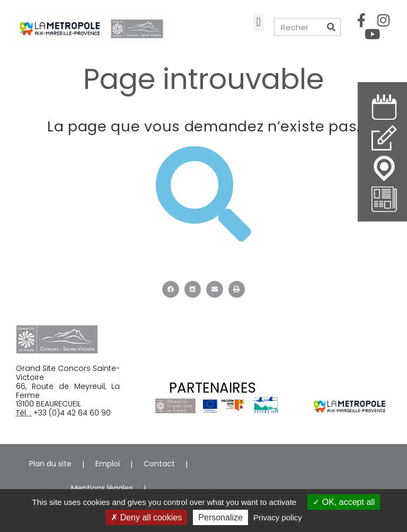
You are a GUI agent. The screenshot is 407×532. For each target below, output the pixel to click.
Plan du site (50, 464)
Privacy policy (278, 517)
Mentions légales (102, 488)
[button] (258, 22)
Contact (159, 464)
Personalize (220, 517)
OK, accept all (344, 502)
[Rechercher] (331, 27)
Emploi (108, 464)
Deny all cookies (146, 517)
